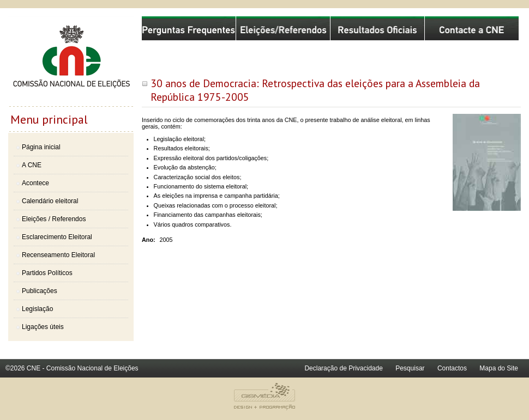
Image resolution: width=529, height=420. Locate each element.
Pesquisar (410, 368)
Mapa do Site (499, 368)
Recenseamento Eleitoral (58, 255)
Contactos (452, 368)
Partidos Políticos (47, 273)
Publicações (40, 291)
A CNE (32, 165)
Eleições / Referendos (54, 219)
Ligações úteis (43, 327)
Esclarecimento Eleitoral (57, 237)
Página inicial (41, 147)
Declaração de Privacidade (343, 368)
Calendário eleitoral (50, 201)
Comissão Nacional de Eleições (71, 61)
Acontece (35, 183)
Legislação (37, 309)
